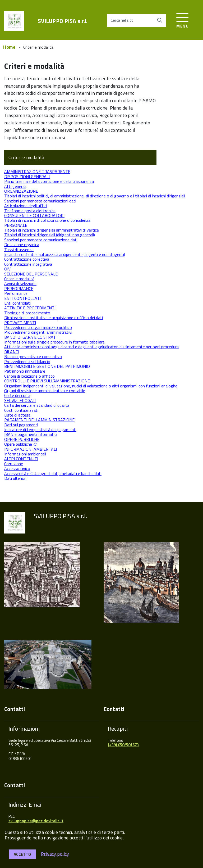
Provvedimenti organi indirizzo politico (38, 327)
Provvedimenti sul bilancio (27, 361)
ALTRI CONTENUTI (21, 459)
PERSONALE (16, 225)
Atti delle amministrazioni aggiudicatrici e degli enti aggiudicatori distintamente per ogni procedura (91, 347)
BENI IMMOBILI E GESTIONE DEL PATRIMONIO (47, 366)
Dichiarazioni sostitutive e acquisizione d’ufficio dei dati (54, 318)
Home (9, 47)
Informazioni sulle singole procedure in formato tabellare (54, 342)
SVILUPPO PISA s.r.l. (63, 21)
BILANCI (11, 352)
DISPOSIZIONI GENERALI (27, 177)
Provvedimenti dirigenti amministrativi (38, 332)
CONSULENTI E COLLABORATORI (34, 215)
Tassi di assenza (19, 250)
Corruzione (14, 464)
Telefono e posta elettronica (30, 211)
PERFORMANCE (19, 288)
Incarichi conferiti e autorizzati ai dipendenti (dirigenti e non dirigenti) (65, 254)
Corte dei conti (17, 395)
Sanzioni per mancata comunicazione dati (41, 240)
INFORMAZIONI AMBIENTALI (31, 449)
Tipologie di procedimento (27, 313)
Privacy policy (55, 854)
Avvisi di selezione (20, 283)
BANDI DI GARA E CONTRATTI (32, 337)
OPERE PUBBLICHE (22, 439)
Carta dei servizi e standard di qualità (37, 405)
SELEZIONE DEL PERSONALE (31, 274)
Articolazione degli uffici (26, 206)
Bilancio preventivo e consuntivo (33, 356)
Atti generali (15, 186)
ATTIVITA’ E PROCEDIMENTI (30, 308)
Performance (16, 293)
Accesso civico (17, 468)
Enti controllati (17, 303)
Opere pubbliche (18, 444)
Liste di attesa (17, 415)
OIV (7, 269)
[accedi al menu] (183, 20)
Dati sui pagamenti (21, 425)
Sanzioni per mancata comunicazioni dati (40, 201)
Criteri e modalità (26, 157)
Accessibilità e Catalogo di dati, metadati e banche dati (53, 473)
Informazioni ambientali (25, 454)
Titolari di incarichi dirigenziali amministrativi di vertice (52, 230)
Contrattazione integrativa (28, 264)
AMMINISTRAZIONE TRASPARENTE (37, 171)
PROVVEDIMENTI (20, 323)
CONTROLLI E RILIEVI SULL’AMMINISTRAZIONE (47, 381)
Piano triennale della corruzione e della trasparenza (49, 181)
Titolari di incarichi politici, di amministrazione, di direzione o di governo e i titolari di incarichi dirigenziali (95, 196)
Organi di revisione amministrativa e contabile (45, 391)
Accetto (22, 854)
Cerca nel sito (122, 20)
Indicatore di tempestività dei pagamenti (40, 430)
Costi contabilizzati (21, 410)
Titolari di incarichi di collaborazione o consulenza (47, 220)
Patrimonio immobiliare (25, 371)
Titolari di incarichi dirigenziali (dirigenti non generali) (50, 235)
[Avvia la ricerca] (160, 20)
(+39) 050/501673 (123, 745)
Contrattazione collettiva (27, 259)
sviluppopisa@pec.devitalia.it (36, 821)
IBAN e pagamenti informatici (31, 434)
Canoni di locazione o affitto (29, 376)
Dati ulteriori (15, 478)
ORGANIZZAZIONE (21, 191)
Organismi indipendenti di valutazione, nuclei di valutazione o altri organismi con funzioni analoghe (91, 386)
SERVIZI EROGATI (20, 400)
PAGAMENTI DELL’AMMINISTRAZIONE (39, 420)
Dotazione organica (22, 245)
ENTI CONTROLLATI (22, 298)
